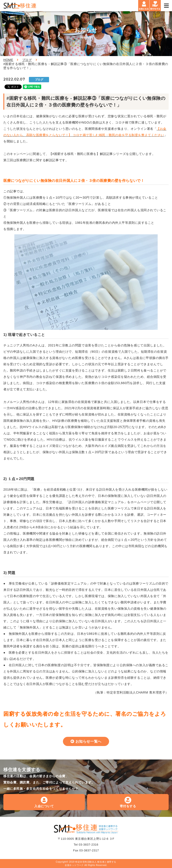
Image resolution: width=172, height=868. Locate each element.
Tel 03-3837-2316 (86, 845)
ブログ (27, 60)
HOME (8, 60)
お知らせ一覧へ (88, 741)
